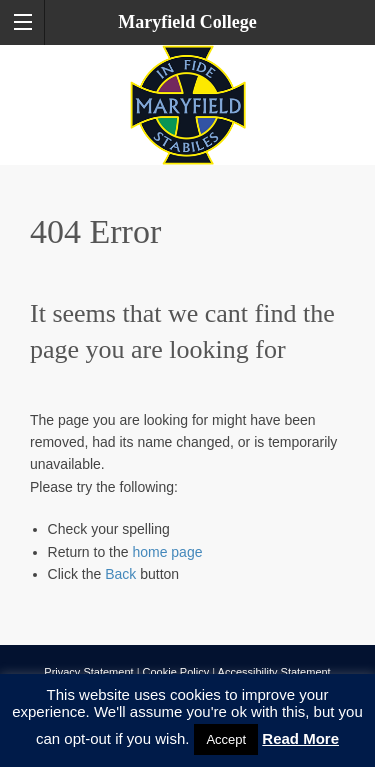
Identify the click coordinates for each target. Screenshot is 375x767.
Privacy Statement (88, 672)
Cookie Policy (176, 672)
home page (167, 552)
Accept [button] (226, 739)
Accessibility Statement (274, 672)
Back (120, 574)
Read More (300, 738)
